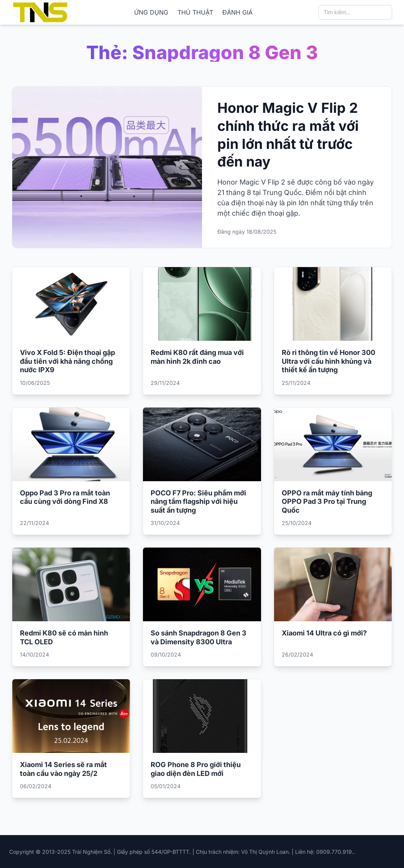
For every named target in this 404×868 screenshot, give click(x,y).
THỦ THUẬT (195, 12)
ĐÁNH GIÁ (237, 12)
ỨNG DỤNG (151, 12)
